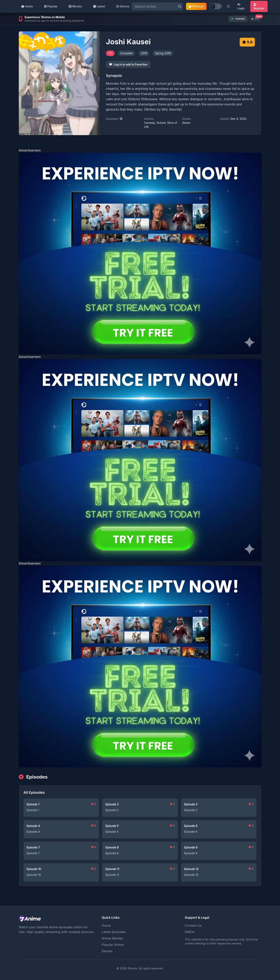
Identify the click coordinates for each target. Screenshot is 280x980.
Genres (123, 6)
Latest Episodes (114, 932)
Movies (75, 6)
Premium (196, 6)
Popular (51, 6)
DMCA (190, 932)
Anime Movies (112, 938)
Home (27, 6)
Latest (99, 6)
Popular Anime (113, 945)
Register (259, 6)
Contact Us (193, 926)
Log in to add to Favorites (128, 64)
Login (241, 6)
